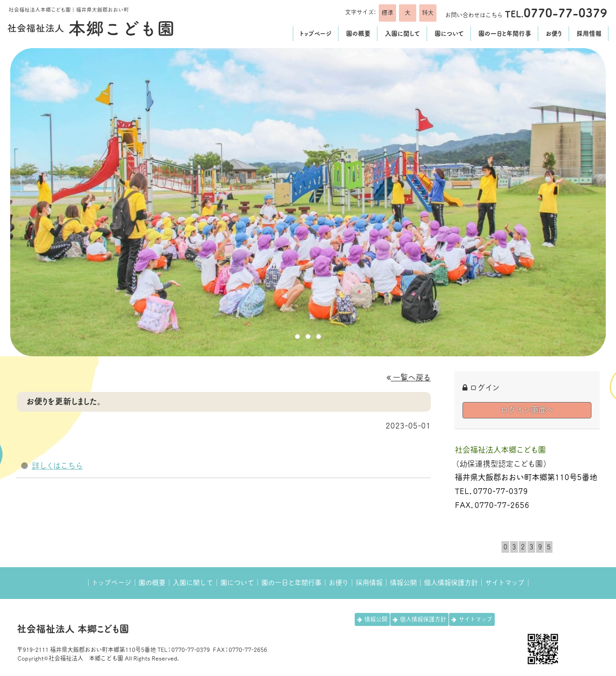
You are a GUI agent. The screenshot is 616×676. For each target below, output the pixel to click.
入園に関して (193, 583)
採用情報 (369, 583)
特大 (428, 13)
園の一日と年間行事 (291, 583)
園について (237, 583)
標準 (387, 13)
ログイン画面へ (527, 410)
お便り (339, 583)
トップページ (112, 583)
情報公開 (403, 583)
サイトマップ (505, 583)
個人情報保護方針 (451, 583)
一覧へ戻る (409, 377)
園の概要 (152, 583)
